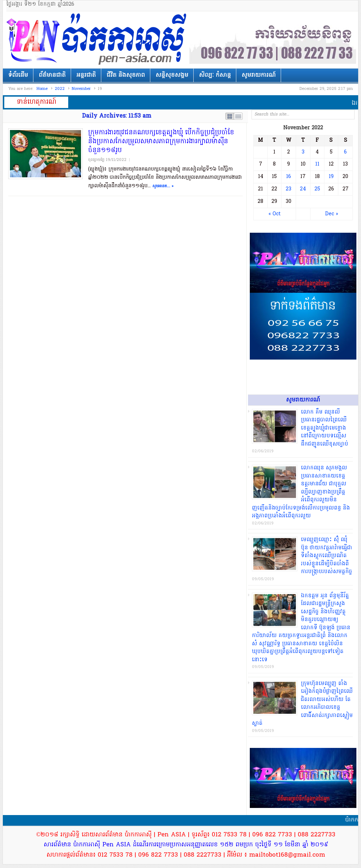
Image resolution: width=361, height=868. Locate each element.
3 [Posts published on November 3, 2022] (303, 152)
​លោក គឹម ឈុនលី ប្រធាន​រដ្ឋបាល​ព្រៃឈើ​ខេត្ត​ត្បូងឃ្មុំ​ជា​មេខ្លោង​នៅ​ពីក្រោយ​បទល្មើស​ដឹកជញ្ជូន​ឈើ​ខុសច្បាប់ (325, 428)
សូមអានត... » (163, 186)
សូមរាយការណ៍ (259, 75)
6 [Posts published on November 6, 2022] (345, 152)
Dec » (332, 214)
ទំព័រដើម (18, 75)
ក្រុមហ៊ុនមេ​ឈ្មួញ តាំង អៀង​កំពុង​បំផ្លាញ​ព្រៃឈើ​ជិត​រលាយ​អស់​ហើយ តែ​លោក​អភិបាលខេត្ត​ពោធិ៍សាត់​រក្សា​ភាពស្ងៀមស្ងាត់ (302, 704)
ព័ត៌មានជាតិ (52, 75)
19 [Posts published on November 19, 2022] (331, 177)
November (81, 89)
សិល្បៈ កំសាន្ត (215, 75)
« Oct (275, 214)
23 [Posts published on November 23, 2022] (289, 189)
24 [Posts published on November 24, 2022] (303, 189)
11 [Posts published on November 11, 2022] (317, 164)
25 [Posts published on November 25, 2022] (317, 189)
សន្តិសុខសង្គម (172, 75)
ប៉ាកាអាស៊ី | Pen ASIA (97, 40)
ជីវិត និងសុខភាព (126, 75)
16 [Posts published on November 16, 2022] (289, 177)
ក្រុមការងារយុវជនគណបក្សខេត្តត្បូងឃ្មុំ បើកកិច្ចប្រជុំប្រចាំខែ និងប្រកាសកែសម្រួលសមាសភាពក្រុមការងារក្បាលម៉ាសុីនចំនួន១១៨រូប (161, 142)
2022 (60, 89)
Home (42, 89)
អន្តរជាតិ (86, 75)
